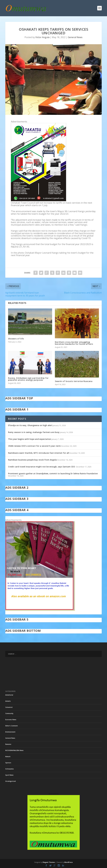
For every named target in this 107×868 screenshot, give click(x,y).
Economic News (11, 720)
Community (9, 713)
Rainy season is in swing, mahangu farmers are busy (34, 432)
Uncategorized (11, 781)
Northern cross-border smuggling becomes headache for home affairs (74, 343)
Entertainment (10, 732)
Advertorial (9, 695)
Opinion (8, 763)
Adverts (8, 701)
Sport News (9, 775)
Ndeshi (8, 757)
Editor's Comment (11, 726)
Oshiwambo (10, 769)
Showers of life (16, 339)
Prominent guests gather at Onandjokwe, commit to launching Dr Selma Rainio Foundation (53, 473)
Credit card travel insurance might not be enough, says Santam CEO (42, 467)
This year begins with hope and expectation (30, 439)
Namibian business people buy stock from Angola (32, 460)
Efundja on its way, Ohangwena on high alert (30, 425)
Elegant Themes (49, 862)
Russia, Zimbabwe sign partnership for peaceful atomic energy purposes (28, 379)
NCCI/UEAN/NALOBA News (14, 750)
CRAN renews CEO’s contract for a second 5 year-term (34, 446)
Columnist (9, 707)
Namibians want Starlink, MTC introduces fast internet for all (39, 453)
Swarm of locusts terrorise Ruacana (74, 381)
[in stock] (40, 610)
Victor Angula (42, 37)
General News (75, 37)
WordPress (69, 862)
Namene (8, 744)
